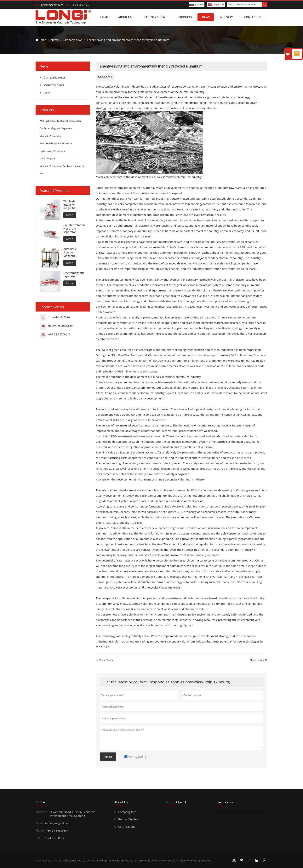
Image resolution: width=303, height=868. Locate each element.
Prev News (104, 660)
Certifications (127, 827)
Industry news (54, 85)
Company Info (127, 812)
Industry (226, 17)
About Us (125, 17)
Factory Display (128, 819)
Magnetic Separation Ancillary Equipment (62, 166)
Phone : (40, 830)
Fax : (38, 838)
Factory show (155, 17)
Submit (108, 757)
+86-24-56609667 (80, 5)
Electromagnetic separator (74, 275)
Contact (41, 802)
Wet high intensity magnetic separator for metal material (73, 205)
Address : (42, 812)
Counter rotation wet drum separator (74, 229)
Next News (257, 660)
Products (185, 17)
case (47, 93)
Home (104, 17)
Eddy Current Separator (52, 151)
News (206, 17)
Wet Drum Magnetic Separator (56, 144)
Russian (199, 5)
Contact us (253, 17)
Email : (40, 823)
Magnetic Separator (50, 136)
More (70, 215)
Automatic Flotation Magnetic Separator (70, 253)
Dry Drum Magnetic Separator (56, 129)
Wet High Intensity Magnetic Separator (60, 121)
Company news (72, 40)
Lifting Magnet (47, 159)
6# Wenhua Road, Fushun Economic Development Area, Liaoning (72, 814)
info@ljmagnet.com (52, 5)
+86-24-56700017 (59, 335)
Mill (42, 174)
